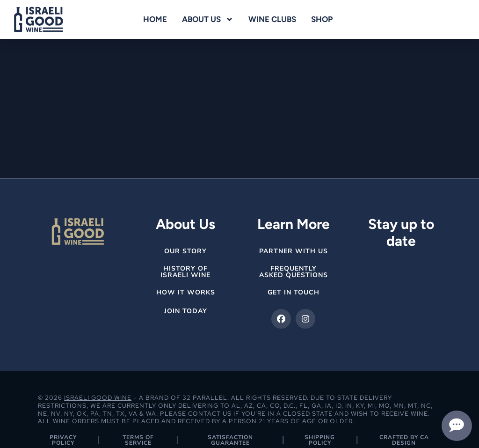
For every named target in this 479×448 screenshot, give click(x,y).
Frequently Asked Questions (294, 272)
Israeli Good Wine (98, 398)
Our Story (185, 251)
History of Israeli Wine (185, 272)
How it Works (186, 292)
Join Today (186, 311)
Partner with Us (294, 251)
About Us (208, 19)
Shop (322, 19)
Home (155, 19)
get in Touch (294, 292)
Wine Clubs (272, 19)
